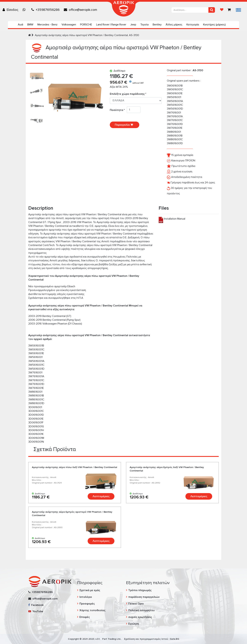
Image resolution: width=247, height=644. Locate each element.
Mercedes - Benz (47, 25)
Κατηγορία (193, 25)
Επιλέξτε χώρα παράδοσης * (128, 94)
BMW (30, 25)
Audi (20, 25)
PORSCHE (86, 25)
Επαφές (85, 617)
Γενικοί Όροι (136, 604)
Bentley (157, 25)
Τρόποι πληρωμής (140, 590)
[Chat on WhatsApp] (25, 10)
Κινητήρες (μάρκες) (214, 25)
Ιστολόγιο (86, 597)
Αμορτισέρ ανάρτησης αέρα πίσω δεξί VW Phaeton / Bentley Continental (75, 467)
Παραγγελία (125, 125)
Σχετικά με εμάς (90, 590)
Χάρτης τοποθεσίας (92, 610)
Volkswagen (69, 25)
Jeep (133, 25)
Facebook (36, 605)
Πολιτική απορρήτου (141, 610)
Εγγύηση (134, 624)
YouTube (36, 611)
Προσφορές (87, 604)
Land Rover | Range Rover (111, 25)
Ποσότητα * (118, 110)
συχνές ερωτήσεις (140, 617)
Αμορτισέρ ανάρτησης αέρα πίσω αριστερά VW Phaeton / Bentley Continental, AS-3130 (87, 35)
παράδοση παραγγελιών (144, 597)
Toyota (144, 25)
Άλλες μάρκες (174, 25)
